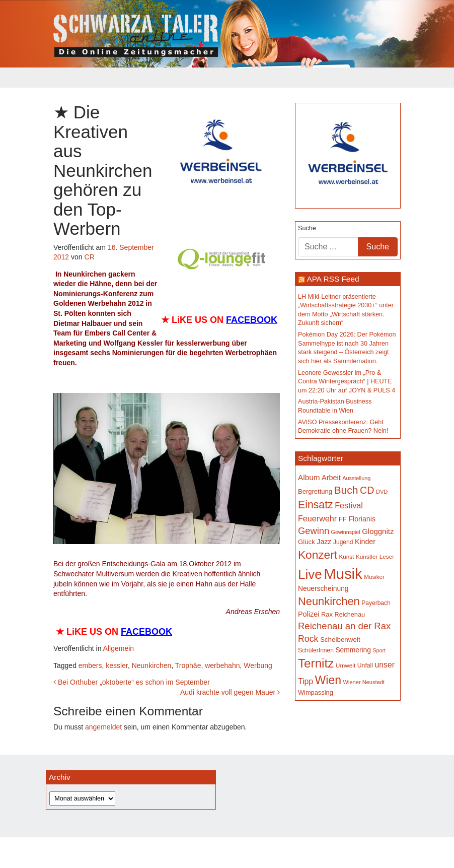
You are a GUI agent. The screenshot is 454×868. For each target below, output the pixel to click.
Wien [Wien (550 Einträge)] (328, 680)
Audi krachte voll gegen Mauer (230, 692)
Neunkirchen (152, 665)
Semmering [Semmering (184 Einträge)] (353, 650)
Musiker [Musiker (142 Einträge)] (374, 577)
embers (90, 665)
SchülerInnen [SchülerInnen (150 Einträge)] (316, 650)
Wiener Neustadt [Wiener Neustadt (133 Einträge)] (364, 682)
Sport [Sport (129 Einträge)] (379, 650)
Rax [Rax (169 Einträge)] (327, 614)
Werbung (258, 665)
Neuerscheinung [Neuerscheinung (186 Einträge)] (323, 588)
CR (90, 257)
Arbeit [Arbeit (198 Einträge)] (331, 478)
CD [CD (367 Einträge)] (367, 490)
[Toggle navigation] (60, 78)
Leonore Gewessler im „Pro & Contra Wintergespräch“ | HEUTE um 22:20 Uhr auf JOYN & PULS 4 (347, 382)
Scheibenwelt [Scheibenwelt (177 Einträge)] (340, 640)
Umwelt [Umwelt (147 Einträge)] (346, 665)
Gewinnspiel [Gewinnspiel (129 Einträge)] (346, 532)
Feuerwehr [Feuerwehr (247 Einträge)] (317, 518)
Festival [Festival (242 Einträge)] (349, 505)
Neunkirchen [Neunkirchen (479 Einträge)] (329, 601)
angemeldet (103, 727)
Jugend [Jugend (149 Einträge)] (343, 542)
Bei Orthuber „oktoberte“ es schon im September (132, 682)
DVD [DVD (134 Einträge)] (382, 492)
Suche (307, 228)
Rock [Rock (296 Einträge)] (308, 639)
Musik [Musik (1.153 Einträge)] (343, 574)
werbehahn (222, 665)
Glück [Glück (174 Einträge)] (307, 542)
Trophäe (188, 665)
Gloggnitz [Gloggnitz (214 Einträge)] (378, 531)
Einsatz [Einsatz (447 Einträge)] (316, 505)
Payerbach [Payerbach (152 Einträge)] (376, 603)
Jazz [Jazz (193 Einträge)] (324, 542)
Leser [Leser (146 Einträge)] (387, 557)
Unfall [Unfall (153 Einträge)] (365, 665)
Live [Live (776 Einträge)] (310, 574)
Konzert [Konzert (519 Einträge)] (318, 555)
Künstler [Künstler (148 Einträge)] (367, 557)
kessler (117, 665)
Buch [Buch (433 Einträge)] (346, 490)
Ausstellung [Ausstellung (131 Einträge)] (356, 478)
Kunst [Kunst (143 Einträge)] (347, 556)
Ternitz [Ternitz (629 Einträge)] (316, 663)
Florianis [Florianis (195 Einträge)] (362, 519)
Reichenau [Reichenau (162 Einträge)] (350, 615)
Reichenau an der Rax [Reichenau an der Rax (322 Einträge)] (344, 626)
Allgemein (119, 648)
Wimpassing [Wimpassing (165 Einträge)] (316, 692)
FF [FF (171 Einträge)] (343, 519)
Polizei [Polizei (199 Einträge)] (309, 614)
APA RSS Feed (333, 279)
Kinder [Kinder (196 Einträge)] (365, 542)
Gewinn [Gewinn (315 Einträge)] (314, 531)
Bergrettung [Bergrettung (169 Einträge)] (315, 491)
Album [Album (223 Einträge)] (309, 477)
